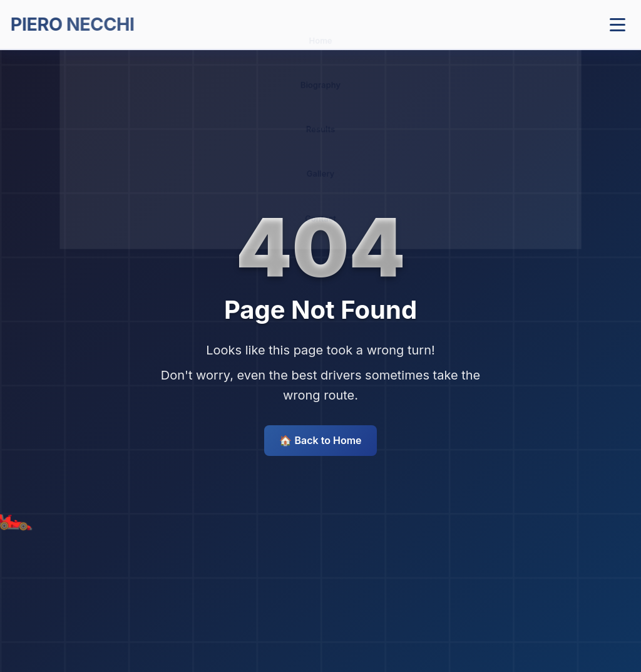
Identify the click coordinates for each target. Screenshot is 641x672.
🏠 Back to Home (320, 440)
